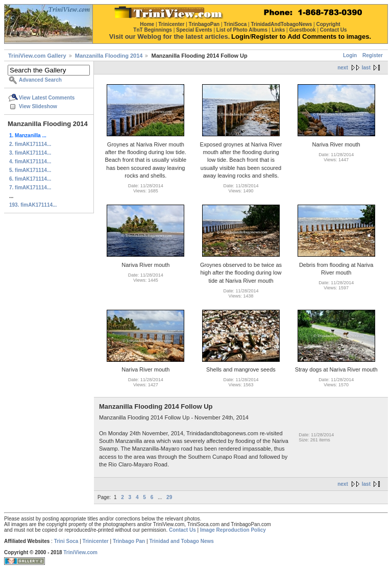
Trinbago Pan (129, 541)
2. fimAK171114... (30, 144)
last (366, 68)
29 (169, 497)
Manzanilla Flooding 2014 (109, 56)
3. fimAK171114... (30, 153)
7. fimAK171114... (30, 188)
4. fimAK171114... (30, 162)
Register (373, 55)
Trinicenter (96, 541)
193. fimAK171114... (33, 205)
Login (350, 55)
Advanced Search (40, 80)
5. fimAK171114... (30, 170)
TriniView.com (80, 552)
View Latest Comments (47, 98)
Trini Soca (66, 541)
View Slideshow (38, 106)
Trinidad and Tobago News (181, 541)
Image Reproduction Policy (233, 530)
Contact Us (182, 530)
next (343, 68)
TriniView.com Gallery (37, 56)
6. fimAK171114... (30, 179)
